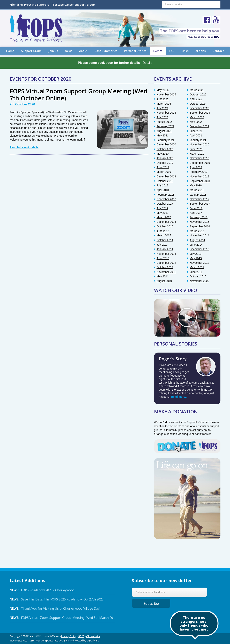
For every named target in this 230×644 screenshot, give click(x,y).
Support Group (31, 51)
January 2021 (198, 140)
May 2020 (163, 154)
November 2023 (166, 113)
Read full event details (24, 147)
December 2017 (166, 199)
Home (10, 51)
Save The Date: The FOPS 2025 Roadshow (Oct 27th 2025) (57, 599)
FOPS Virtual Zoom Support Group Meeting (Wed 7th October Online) (79, 95)
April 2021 (196, 135)
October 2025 (198, 94)
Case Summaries (106, 51)
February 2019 (199, 172)
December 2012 (166, 263)
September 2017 (200, 204)
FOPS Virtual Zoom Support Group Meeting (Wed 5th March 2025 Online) (62, 618)
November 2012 (200, 263)
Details (147, 63)
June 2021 (196, 131)
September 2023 (200, 113)
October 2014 (165, 240)
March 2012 (197, 267)
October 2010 (198, 276)
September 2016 (200, 226)
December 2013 (200, 249)
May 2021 (163, 135)
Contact (218, 51)
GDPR (81, 636)
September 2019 (200, 163)
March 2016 (197, 231)
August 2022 (164, 122)
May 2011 (163, 276)
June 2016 (163, 231)
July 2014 (163, 245)
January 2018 (198, 195)
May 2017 (163, 213)
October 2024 (198, 104)
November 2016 (200, 222)
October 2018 (165, 181)
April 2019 (196, 167)
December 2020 (166, 144)
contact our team (197, 430)
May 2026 (163, 90)
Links (185, 51)
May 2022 (196, 122)
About (83, 51)
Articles (201, 51)
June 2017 (196, 208)
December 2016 (166, 222)
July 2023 (163, 117)
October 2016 (165, 226)
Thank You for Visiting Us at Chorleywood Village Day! (55, 608)
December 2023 (200, 108)
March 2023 (197, 117)
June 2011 (196, 272)
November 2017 (200, 199)
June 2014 (196, 245)
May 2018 (196, 185)
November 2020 (200, 144)
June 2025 (163, 99)
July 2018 (163, 185)
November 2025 (166, 94)
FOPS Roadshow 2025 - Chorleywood (42, 590)
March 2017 (164, 217)
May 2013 (196, 258)
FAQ (172, 51)
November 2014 (200, 235)
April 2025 (196, 99)
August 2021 (164, 131)
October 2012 (165, 267)
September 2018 (200, 181)
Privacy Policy (69, 636)
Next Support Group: (203, 37)
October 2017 (165, 204)
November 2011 (166, 272)
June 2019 (163, 167)
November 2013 (166, 254)
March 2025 (164, 104)
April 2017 (196, 213)
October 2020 (165, 149)
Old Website (93, 636)
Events (158, 51)
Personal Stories (135, 51)
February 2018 (166, 195)
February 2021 (166, 140)
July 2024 (163, 108)
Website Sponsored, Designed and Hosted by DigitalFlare (67, 641)
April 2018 (163, 190)
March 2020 (197, 154)
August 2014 (198, 240)
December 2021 (200, 126)
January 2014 (165, 249)
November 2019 (200, 158)
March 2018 (197, 190)
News (69, 51)
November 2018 (200, 176)
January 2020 (165, 158)
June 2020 (196, 149)
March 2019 (164, 172)
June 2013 (163, 258)
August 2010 (164, 281)
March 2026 (197, 90)
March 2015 (164, 235)
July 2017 (163, 208)
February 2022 (166, 126)
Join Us (53, 51)
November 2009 (200, 281)
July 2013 (196, 254)
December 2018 (166, 176)
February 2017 (199, 217)
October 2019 (165, 163)
